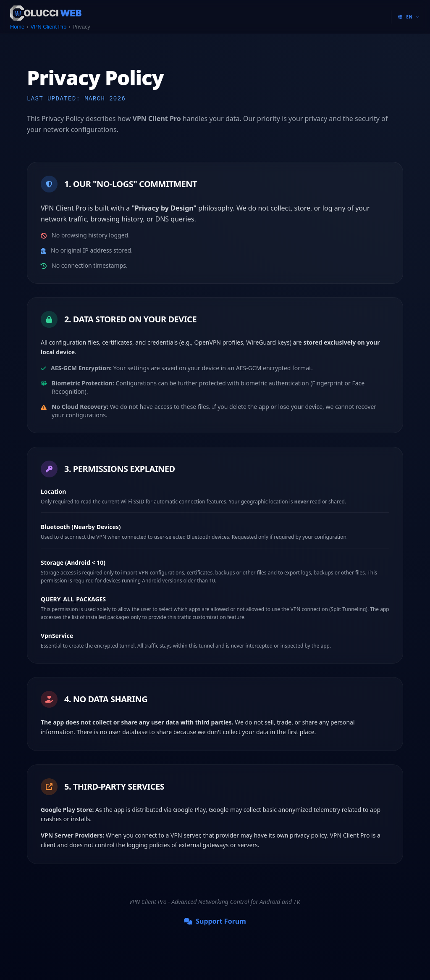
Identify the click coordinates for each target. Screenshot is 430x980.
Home (17, 27)
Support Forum (215, 921)
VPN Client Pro (48, 27)
